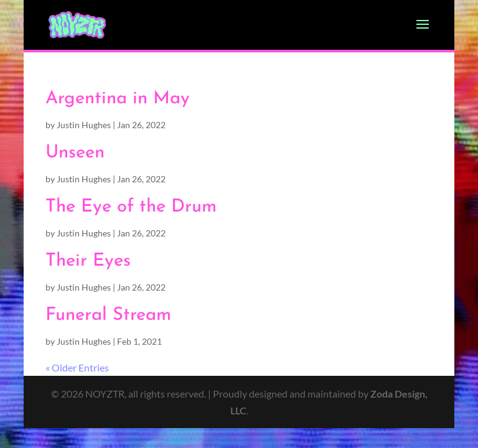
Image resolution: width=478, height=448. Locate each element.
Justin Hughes (84, 125)
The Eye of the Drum (131, 207)
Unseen (75, 153)
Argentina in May (118, 99)
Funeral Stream (108, 315)
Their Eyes (88, 261)
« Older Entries (77, 367)
